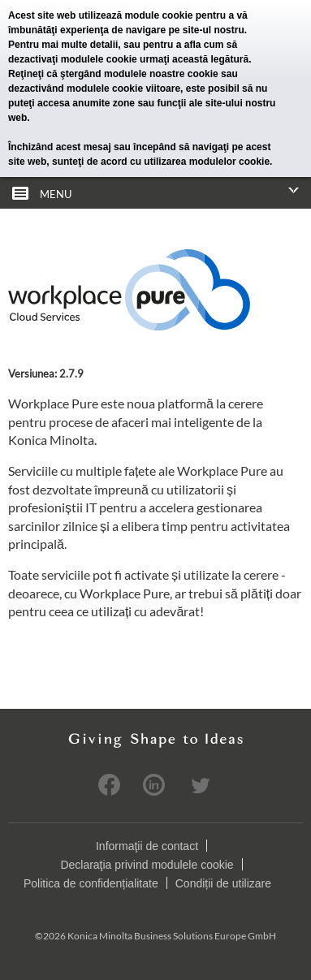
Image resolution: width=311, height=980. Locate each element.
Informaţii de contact (147, 845)
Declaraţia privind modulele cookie (147, 864)
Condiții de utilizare (223, 883)
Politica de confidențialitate (91, 883)
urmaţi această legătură (194, 59)
